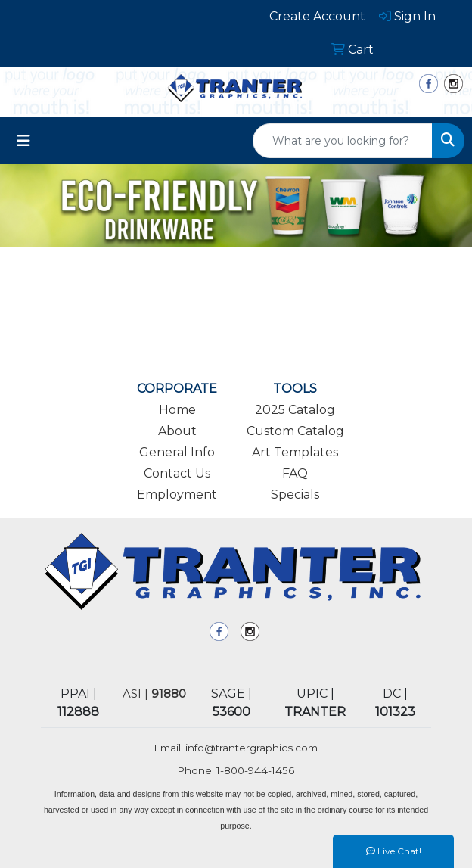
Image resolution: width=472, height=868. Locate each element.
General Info (177, 452)
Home (177, 410)
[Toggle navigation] (23, 141)
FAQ (295, 473)
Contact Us (177, 473)
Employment (177, 495)
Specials (295, 495)
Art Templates (295, 452)
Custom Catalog (295, 431)
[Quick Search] (343, 141)
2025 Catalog (295, 410)
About (177, 431)
